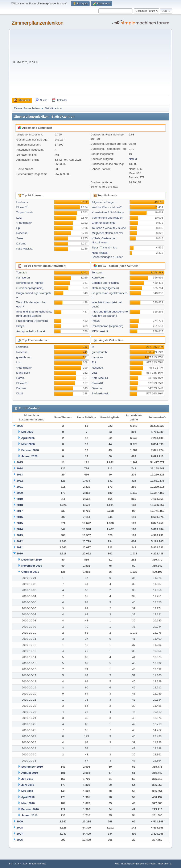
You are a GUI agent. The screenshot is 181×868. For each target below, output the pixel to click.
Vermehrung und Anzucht (108, 218)
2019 (20, 499)
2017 (20, 511)
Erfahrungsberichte (104, 223)
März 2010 (28, 803)
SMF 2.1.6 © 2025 (18, 864)
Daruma (21, 244)
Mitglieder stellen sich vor (108, 233)
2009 (20, 821)
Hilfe (117, 864)
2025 (20, 462)
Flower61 (22, 207)
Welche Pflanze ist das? (107, 207)
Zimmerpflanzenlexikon (38, 23)
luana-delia (23, 373)
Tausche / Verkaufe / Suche (109, 228)
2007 (20, 834)
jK (93, 347)
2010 (20, 553)
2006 (20, 840)
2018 (20, 505)
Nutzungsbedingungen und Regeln (139, 864)
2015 (20, 523)
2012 (20, 541)
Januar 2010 (29, 815)
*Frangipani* (24, 223)
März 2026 (28, 444)
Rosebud (22, 233)
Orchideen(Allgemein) (30, 288)
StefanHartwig (101, 393)
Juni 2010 (28, 785)
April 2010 (28, 797)
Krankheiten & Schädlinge (108, 212)
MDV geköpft (100, 331)
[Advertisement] (104, 63)
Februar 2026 (30, 450)
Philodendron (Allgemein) (32, 321)
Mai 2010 (27, 791)
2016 (20, 517)
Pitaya (20, 326)
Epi (18, 228)
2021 (20, 487)
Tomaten (22, 272)
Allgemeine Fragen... (105, 202)
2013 (20, 535)
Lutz (19, 218)
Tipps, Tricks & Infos (104, 248)
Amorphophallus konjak (31, 331)
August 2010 (30, 773)
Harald (20, 378)
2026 (20, 426)
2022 (20, 481)
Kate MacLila (24, 249)
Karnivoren (23, 278)
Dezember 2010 (31, 560)
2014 (20, 529)
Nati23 (133, 159)
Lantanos (22, 202)
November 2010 (32, 566)
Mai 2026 (27, 432)
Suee (20, 238)
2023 (20, 475)
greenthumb (24, 357)
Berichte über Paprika (30, 283)
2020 (20, 493)
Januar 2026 (29, 456)
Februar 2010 (30, 809)
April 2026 (28, 438)
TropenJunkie (25, 212)
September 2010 (32, 767)
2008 (20, 828)
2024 (20, 468)
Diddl (20, 393)
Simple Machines (37, 864)
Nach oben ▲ (165, 864)
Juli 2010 (27, 779)
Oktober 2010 (30, 572)
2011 (20, 547)
